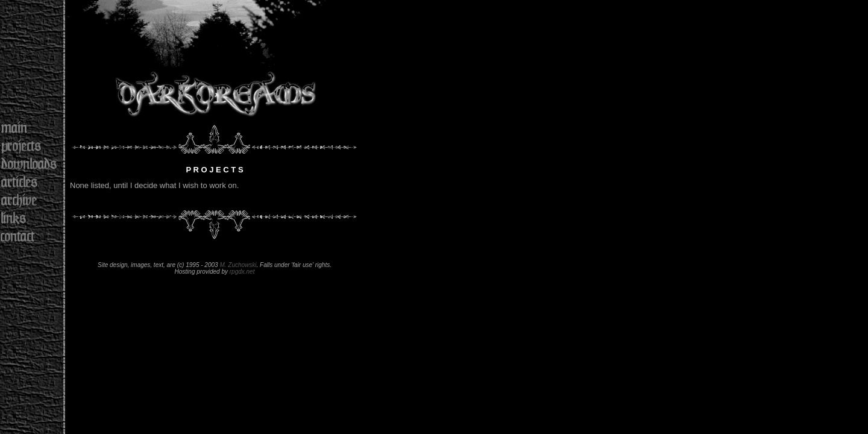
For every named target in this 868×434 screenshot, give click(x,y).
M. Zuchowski (238, 265)
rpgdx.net (242, 272)
